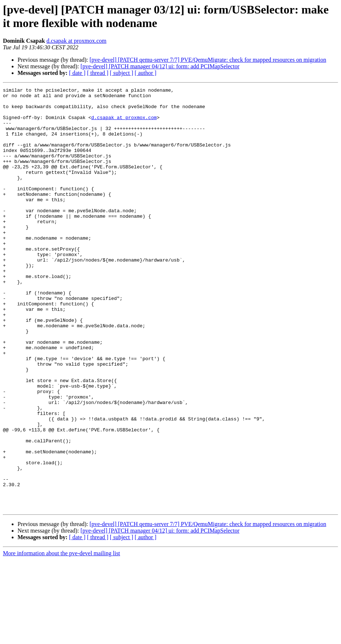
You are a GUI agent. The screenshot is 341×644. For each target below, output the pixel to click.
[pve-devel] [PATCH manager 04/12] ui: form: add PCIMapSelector (160, 66)
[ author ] (146, 73)
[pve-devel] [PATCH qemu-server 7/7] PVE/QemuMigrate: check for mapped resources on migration (208, 60)
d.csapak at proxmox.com (76, 41)
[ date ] (77, 73)
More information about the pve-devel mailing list (62, 638)
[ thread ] (98, 73)
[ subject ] (122, 73)
